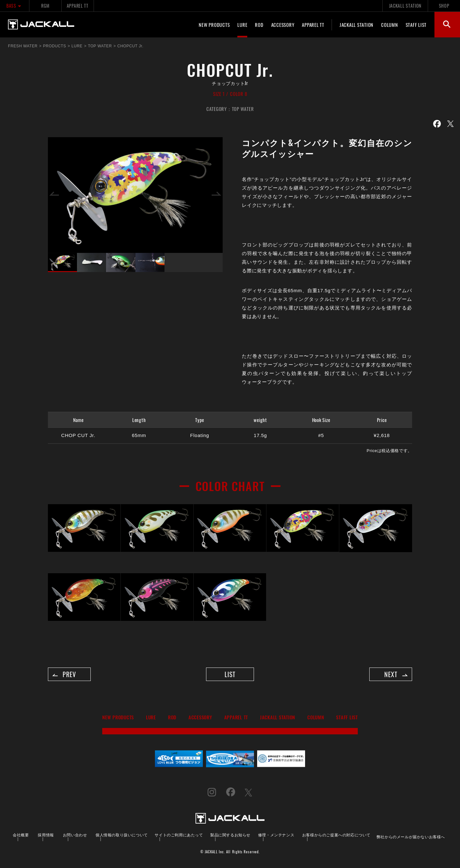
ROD (259, 25)
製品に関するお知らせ (230, 836)
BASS (15, 6)
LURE (242, 25)
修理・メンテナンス (276, 836)
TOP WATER (243, 109)
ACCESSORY (283, 25)
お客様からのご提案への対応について (336, 836)
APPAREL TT (78, 6)
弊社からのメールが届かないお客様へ (411, 838)
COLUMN (390, 25)
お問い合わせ (75, 836)
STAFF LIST (416, 25)
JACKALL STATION (405, 6)
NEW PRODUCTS (214, 25)
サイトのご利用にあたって (179, 836)
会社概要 (21, 836)
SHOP (444, 6)
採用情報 (46, 836)
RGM (45, 6)
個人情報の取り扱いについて (122, 836)
